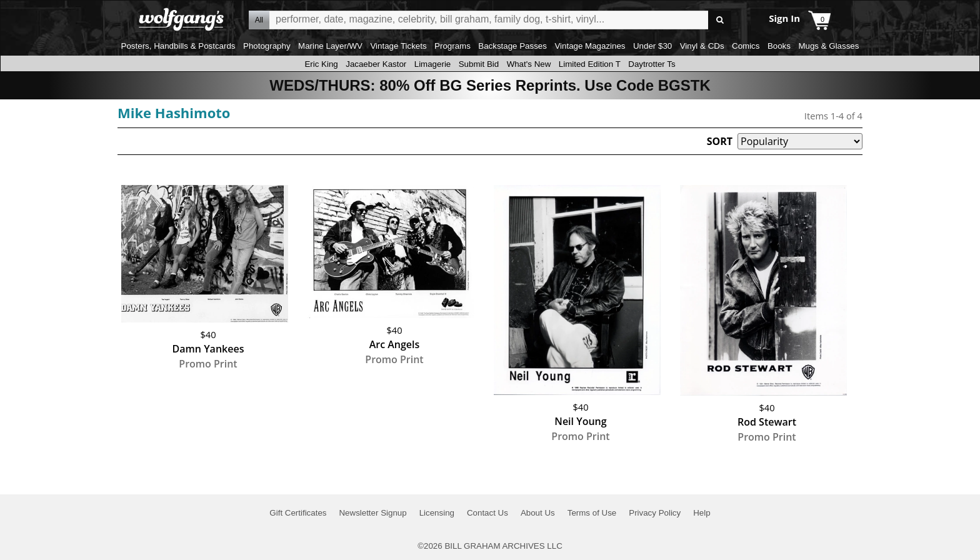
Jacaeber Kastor (376, 64)
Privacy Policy (655, 513)
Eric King (321, 64)
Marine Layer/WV (330, 46)
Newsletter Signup (372, 513)
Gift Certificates (298, 513)
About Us (538, 513)
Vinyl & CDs (702, 46)
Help (702, 513)
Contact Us (487, 513)
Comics (746, 46)
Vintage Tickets (398, 46)
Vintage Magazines (590, 46)
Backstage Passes (512, 46)
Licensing (437, 513)
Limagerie (433, 64)
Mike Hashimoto (174, 112)
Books (779, 46)
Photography (267, 46)
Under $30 (652, 46)
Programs (452, 46)
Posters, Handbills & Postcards (178, 46)
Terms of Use (592, 513)
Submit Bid (479, 64)
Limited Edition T (590, 64)
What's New (529, 64)
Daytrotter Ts (652, 64)
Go (720, 20)
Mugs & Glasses (828, 46)
